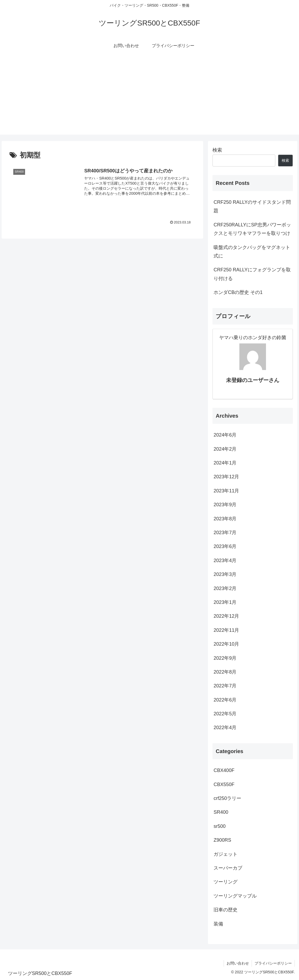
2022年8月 (225, 672)
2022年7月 (225, 686)
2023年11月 (226, 491)
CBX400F (224, 770)
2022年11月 (226, 630)
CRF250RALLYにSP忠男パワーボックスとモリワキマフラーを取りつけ (252, 229)
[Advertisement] (149, 97)
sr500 (220, 826)
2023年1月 (225, 602)
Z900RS (222, 840)
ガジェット (226, 854)
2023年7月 (225, 533)
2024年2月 (225, 449)
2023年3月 (225, 574)
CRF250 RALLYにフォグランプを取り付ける (252, 274)
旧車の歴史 (226, 910)
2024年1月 (225, 463)
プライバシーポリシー (273, 963)
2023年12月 (226, 477)
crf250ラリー (227, 798)
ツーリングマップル (235, 896)
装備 (218, 924)
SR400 (221, 812)
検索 (217, 150)
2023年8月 (225, 519)
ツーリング (226, 882)
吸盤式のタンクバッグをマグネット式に (252, 252)
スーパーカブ (228, 868)
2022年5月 (225, 714)
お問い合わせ (238, 963)
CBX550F (224, 784)
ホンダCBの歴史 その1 (238, 292)
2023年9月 (225, 505)
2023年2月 (225, 588)
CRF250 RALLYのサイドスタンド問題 (252, 206)
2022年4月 (225, 728)
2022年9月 (225, 658)
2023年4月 (225, 560)
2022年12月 (226, 616)
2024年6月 (225, 435)
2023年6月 (225, 546)
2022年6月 (225, 700)
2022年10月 (226, 644)
